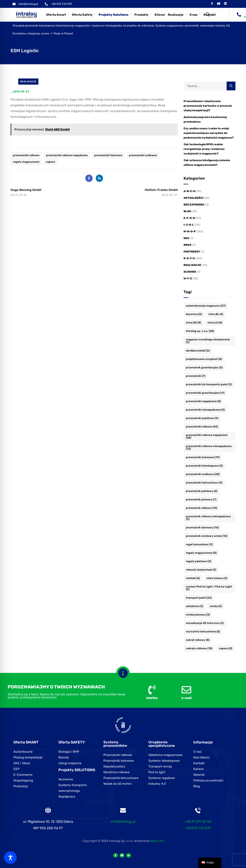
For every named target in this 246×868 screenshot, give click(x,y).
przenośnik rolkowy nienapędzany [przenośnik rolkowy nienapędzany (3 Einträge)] (208, 518)
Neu (186, 238)
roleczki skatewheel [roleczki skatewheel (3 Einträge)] (201, 570)
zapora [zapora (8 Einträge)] (226, 648)
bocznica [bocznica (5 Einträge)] (194, 314)
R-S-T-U (189, 258)
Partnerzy (192, 252)
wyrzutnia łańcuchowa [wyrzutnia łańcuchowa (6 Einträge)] (203, 632)
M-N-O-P (190, 231)
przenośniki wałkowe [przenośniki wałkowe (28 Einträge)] (203, 474)
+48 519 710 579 (198, 828)
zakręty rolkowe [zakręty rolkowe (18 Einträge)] (199, 648)
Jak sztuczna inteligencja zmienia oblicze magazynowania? (207, 163)
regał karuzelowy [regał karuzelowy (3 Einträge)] (199, 544)
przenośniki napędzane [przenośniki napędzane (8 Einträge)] (203, 401)
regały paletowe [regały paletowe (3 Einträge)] (199, 561)
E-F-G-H (189, 218)
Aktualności (193, 198)
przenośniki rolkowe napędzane (67, 155)
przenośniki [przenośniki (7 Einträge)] (196, 376)
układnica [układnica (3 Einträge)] (194, 606)
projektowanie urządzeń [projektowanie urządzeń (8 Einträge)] (204, 359)
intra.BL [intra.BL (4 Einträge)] (216, 314)
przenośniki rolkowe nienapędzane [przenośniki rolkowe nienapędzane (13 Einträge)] (209, 448)
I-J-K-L (189, 225)
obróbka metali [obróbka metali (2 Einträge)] (198, 351)
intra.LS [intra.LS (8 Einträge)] (215, 323)
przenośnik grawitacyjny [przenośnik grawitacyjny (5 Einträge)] (204, 368)
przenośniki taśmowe (108, 155)
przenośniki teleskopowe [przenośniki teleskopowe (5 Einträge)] (204, 466)
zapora (50, 162)
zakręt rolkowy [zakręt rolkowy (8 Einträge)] (198, 640)
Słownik (190, 272)
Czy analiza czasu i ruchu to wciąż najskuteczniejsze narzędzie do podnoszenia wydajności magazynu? (209, 133)
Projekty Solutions (113, 15)
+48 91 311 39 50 (198, 822)
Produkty (141, 15)
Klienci (160, 15)
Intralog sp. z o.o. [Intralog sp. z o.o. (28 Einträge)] (200, 331)
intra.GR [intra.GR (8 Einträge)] (193, 323)
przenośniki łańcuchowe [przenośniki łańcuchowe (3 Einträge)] (204, 483)
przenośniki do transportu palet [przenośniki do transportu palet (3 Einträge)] (209, 384)
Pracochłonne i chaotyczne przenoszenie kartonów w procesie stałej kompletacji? (208, 106)
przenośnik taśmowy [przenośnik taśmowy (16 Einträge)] (202, 528)
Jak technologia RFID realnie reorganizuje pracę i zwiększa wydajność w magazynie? (204, 149)
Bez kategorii (194, 205)
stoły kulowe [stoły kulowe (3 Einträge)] (217, 578)
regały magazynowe (26, 162)
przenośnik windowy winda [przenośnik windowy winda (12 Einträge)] (207, 536)
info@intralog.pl (123, 822)
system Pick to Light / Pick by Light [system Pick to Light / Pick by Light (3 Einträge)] (209, 588)
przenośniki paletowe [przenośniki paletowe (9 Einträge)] (202, 418)
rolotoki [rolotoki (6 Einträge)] (193, 578)
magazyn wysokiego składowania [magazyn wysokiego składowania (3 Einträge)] (208, 341)
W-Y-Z (188, 278)
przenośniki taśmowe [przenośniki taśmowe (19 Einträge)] (203, 457)
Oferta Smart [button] (56, 15)
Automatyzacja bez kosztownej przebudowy (205, 119)
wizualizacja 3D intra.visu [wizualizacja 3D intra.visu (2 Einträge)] (205, 623)
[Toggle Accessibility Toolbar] (10, 858)
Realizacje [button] (176, 15)
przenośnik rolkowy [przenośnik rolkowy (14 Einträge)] (202, 508)
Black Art (157, 841)
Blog (187, 211)
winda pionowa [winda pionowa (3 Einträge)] (198, 615)
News (187, 245)
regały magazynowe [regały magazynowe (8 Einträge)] (201, 553)
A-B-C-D (189, 191)
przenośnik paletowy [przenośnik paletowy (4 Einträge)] (202, 491)
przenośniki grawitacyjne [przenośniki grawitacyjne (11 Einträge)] (205, 393)
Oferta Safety (82, 15)
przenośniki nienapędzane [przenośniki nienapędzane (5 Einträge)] (205, 410)
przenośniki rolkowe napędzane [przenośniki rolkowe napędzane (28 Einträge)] (207, 436)
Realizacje (28, 82)
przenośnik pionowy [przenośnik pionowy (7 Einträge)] (201, 500)
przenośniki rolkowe (26, 155)
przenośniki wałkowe (143, 155)
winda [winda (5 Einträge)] (216, 606)
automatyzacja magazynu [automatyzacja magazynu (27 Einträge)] (206, 306)
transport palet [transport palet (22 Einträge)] (199, 598)
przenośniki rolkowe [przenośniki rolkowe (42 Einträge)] (202, 427)
